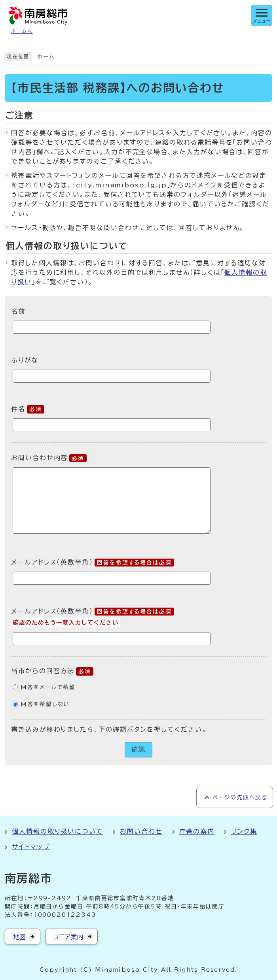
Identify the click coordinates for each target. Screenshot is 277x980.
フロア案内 (68, 937)
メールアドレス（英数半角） (93, 562)
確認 (138, 749)
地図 (19, 937)
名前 (18, 311)
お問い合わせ (141, 831)
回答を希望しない (45, 704)
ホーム (46, 57)
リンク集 (244, 831)
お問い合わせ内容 (49, 458)
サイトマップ (31, 847)
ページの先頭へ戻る (240, 797)
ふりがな (25, 360)
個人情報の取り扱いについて (58, 831)
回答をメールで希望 (48, 687)
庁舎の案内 (197, 831)
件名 (28, 409)
